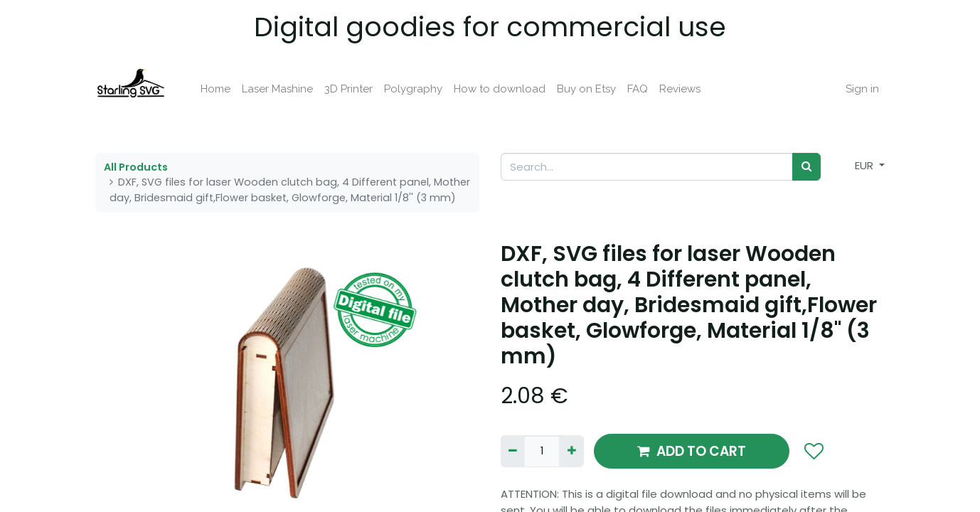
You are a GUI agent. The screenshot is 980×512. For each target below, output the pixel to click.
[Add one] (571, 451)
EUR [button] (866, 165)
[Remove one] (513, 451)
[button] (813, 452)
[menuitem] (215, 89)
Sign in (862, 89)
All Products (136, 167)
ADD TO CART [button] (692, 451)
